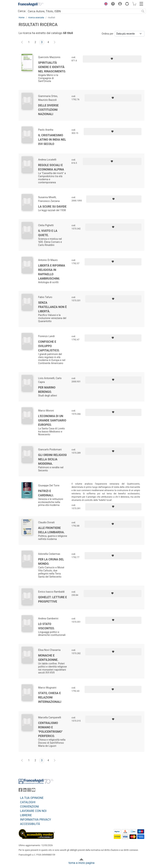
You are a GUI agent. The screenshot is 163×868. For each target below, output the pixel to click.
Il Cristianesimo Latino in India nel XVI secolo (52, 140)
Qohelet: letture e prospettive (52, 599)
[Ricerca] (143, 11)
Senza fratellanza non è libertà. (52, 307)
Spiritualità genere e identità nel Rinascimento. (52, 67)
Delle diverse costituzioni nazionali (48, 110)
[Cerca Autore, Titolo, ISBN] (83, 11)
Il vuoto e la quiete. (48, 233)
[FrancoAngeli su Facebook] (20, 791)
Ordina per (108, 34)
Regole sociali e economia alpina (51, 167)
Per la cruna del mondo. (51, 562)
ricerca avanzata (36, 18)
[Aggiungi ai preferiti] (112, 59)
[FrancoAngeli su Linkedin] (25, 791)
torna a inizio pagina (81, 863)
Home (22, 18)
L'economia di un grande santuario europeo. (52, 420)
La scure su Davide (52, 207)
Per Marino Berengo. (47, 390)
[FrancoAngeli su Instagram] (29, 791)
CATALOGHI (28, 802)
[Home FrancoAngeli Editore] (31, 4)
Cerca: (22, 11)
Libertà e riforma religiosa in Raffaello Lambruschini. (52, 272)
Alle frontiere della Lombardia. (51, 530)
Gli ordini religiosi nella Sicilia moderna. (52, 459)
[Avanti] (55, 42)
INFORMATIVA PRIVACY (36, 820)
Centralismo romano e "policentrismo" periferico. (50, 729)
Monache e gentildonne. (48, 658)
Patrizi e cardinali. (46, 493)
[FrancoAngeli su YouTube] (33, 791)
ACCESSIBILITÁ (30, 824)
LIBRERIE (26, 815)
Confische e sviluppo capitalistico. (49, 346)
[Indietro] (22, 42)
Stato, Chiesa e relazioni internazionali (50, 697)
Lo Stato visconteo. (46, 626)
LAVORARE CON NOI (33, 811)
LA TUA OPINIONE (32, 798)
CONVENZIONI (29, 807)
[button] (105, 4)
